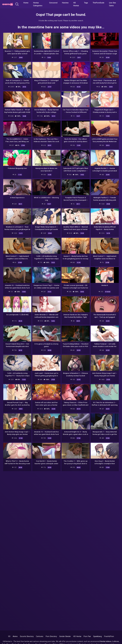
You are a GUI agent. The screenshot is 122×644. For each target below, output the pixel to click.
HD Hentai (76, 4)
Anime (15, 636)
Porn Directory (51, 636)
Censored (53, 3)
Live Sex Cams (112, 4)
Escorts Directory (27, 636)
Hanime (65, 3)
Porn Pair (87, 636)
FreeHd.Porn (109, 636)
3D (9, 636)
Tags (86, 3)
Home (26, 3)
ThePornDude (98, 3)
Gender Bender (65, 636)
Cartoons (40, 636)
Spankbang (97, 636)
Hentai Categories (38, 4)
